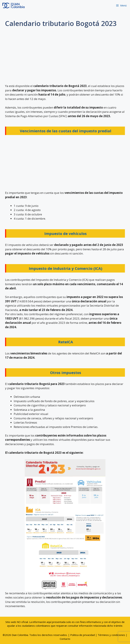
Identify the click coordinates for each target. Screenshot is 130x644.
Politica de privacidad (83, 635)
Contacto (65, 639)
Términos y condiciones (111, 635)
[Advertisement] (65, 57)
